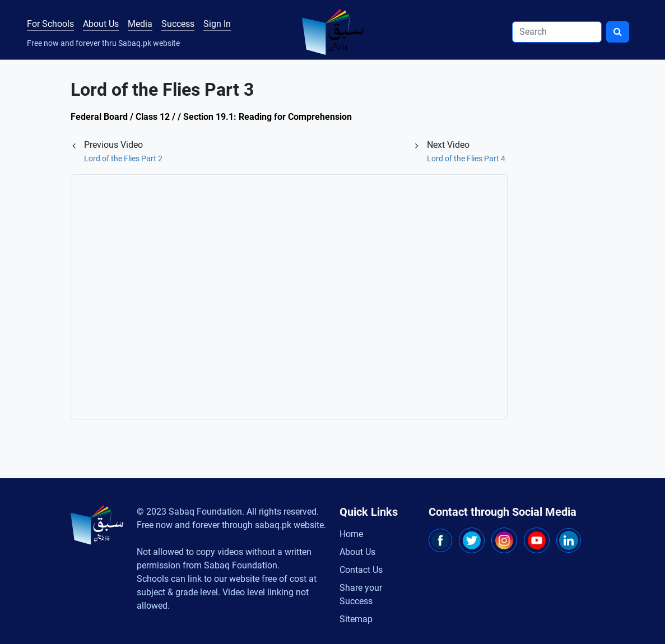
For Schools (50, 24)
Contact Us (361, 570)
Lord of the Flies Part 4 (466, 158)
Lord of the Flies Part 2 (123, 158)
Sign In (217, 24)
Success (178, 24)
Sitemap (356, 619)
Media (140, 24)
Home (351, 534)
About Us (101, 24)
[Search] (557, 32)
